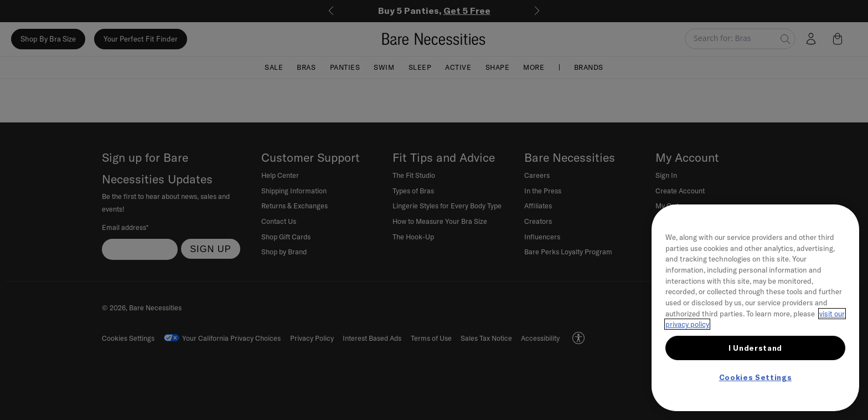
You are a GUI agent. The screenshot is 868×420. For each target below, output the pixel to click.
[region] (755, 308)
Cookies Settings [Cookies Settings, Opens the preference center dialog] (756, 377)
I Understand (755, 348)
